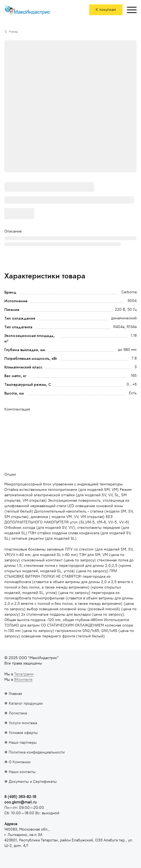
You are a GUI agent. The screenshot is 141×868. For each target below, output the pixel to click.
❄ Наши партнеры (21, 743)
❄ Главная (13, 694)
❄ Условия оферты (21, 733)
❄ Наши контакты (20, 772)
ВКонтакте (23, 680)
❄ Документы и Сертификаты (31, 782)
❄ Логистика (16, 713)
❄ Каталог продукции (23, 703)
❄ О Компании (17, 762)
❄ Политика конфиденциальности (35, 752)
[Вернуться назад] (70, 31)
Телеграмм (24, 674)
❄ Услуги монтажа (21, 723)
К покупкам (106, 10)
